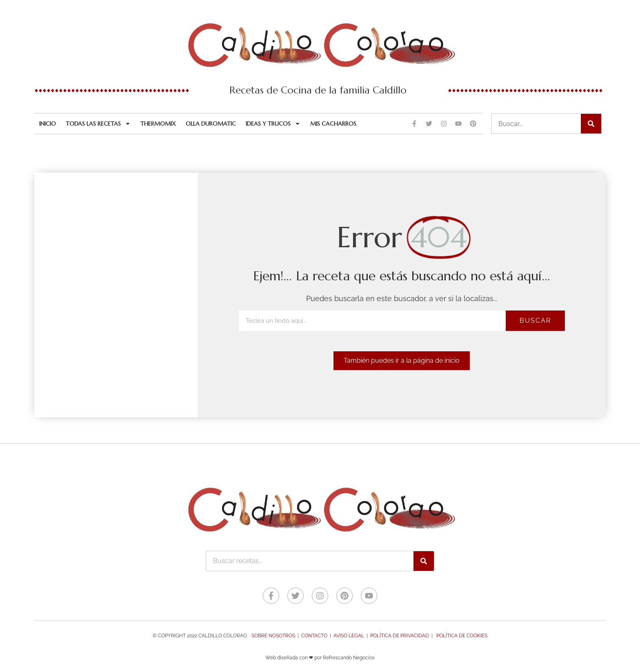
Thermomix (158, 124)
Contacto (314, 636)
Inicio (48, 124)
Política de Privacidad (400, 636)
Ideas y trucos (273, 124)
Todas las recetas (98, 124)
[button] (402, 361)
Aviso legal (349, 636)
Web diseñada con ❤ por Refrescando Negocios (320, 658)
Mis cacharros (333, 124)
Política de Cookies (462, 636)
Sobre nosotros (273, 636)
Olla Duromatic (211, 124)
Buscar (535, 320)
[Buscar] (591, 124)
